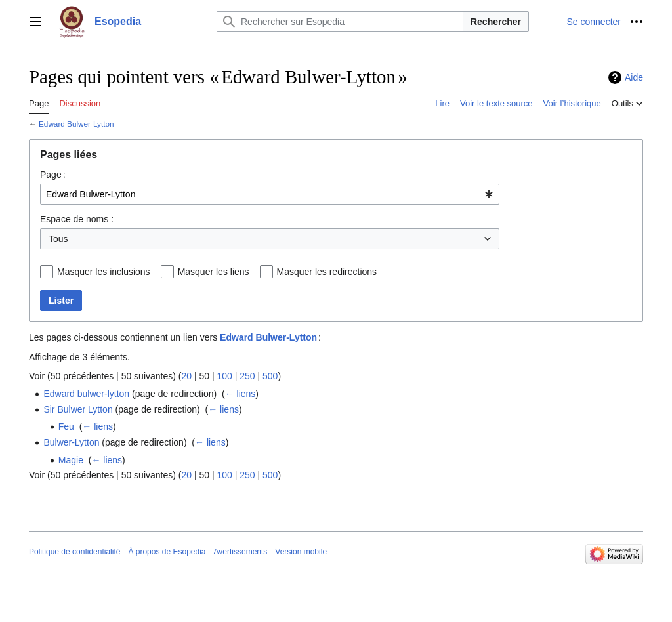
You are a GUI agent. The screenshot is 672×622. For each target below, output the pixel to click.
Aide (634, 77)
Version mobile (301, 552)
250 (247, 376)
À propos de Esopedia (167, 552)
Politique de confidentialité (74, 552)
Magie (71, 460)
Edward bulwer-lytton (86, 394)
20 (186, 376)
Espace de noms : (77, 219)
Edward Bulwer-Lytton (76, 124)
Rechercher (496, 22)
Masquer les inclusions (104, 272)
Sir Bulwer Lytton (78, 409)
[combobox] (270, 194)
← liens (241, 394)
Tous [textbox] (58, 239)
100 (224, 376)
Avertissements (241, 552)
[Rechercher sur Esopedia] (340, 22)
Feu (66, 426)
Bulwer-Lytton (71, 442)
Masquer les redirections (327, 272)
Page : (53, 175)
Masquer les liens (214, 272)
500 (270, 376)
